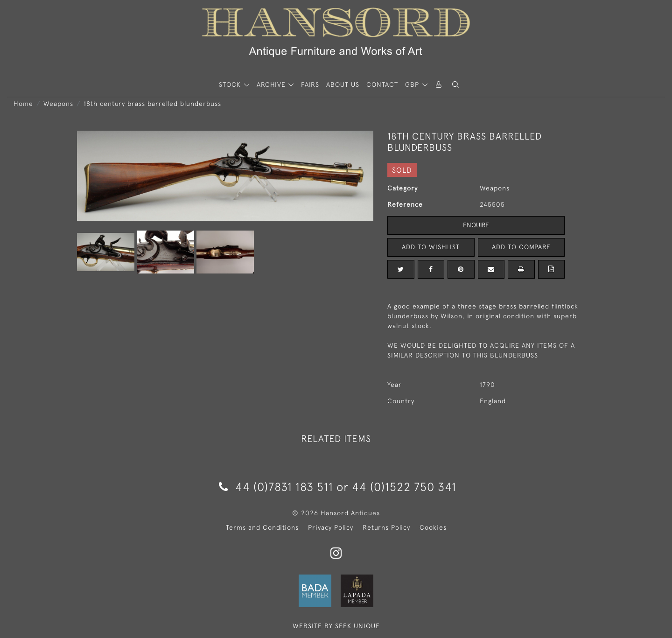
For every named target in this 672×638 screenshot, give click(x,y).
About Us (343, 84)
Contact (382, 84)
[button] (455, 85)
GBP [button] (413, 84)
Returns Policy (386, 527)
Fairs (310, 84)
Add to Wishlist (431, 247)
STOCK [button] (231, 84)
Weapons (58, 104)
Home (23, 104)
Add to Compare (521, 247)
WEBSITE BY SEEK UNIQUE (336, 626)
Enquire (476, 225)
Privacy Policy (331, 527)
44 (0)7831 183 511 (276, 487)
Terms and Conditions (262, 527)
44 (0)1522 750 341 (404, 487)
